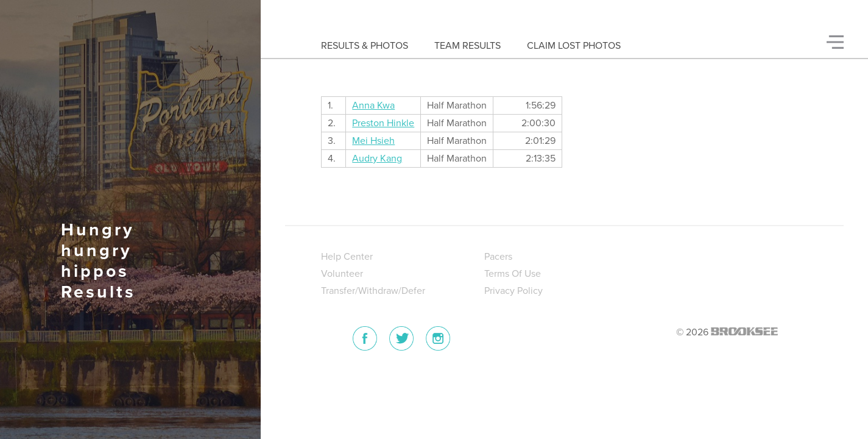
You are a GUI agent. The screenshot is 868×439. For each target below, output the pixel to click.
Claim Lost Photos (574, 46)
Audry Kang (377, 159)
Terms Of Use (513, 274)
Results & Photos (365, 46)
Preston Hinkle (383, 123)
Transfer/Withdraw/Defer (373, 291)
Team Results (468, 46)
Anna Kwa (373, 105)
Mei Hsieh (373, 141)
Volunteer (342, 274)
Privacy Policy (513, 291)
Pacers (498, 257)
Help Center (347, 257)
